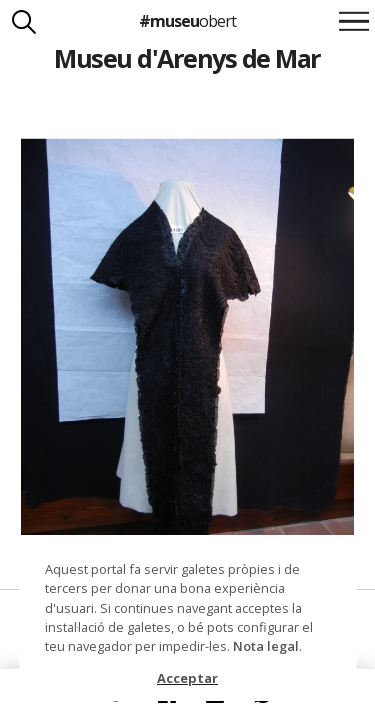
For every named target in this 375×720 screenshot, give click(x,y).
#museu (187, 21)
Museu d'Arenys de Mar (187, 58)
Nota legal (266, 646)
